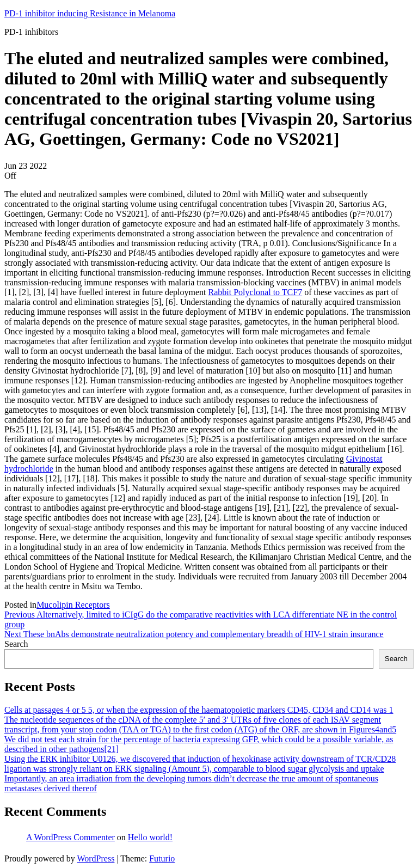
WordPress (96, 858)
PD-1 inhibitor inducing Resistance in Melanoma (90, 13)
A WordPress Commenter (70, 837)
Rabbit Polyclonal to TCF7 (256, 292)
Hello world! (150, 837)
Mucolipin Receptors (73, 605)
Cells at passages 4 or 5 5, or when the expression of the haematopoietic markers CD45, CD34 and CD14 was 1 (199, 710)
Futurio (162, 858)
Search (16, 644)
